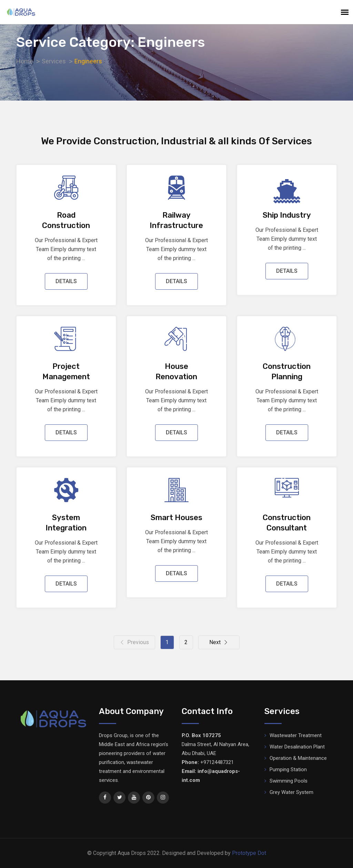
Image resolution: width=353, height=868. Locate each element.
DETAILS (66, 281)
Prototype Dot (249, 853)
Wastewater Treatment (296, 735)
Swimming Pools (289, 781)
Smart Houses (176, 518)
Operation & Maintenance (298, 758)
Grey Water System (291, 792)
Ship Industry (287, 215)
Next (219, 642)
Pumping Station (288, 769)
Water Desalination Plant (297, 747)
